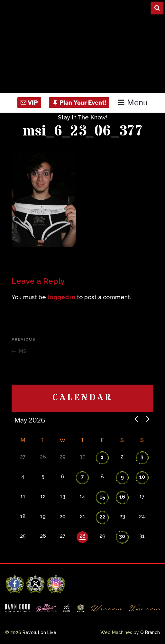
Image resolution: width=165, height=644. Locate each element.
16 (122, 497)
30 (122, 536)
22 (102, 517)
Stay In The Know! (83, 117)
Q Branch (150, 632)
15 (102, 497)
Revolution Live (39, 632)
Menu (132, 103)
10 (142, 477)
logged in (61, 297)
